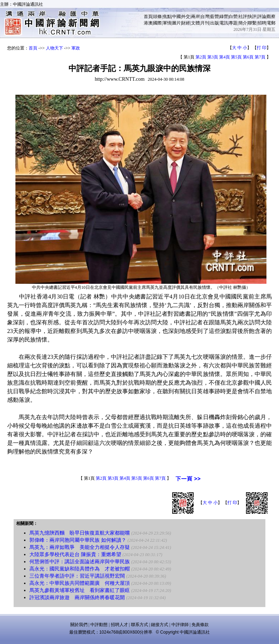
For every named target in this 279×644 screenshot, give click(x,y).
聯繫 (252, 23)
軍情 (167, 23)
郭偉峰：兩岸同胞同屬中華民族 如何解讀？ (78, 540)
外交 (186, 17)
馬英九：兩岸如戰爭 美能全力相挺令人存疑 (80, 547)
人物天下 (55, 48)
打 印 (262, 48)
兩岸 (195, 17)
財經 (186, 23)
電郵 (271, 23)
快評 (252, 17)
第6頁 (248, 57)
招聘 (262, 23)
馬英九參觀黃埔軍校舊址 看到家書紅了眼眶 (80, 590)
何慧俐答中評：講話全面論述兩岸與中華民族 (80, 562)
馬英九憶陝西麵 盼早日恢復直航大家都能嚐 (80, 533)
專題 (233, 23)
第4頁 (224, 57)
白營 (233, 17)
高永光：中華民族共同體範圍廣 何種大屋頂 (80, 583)
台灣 (205, 17)
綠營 (224, 17)
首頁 (148, 17)
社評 (243, 17)
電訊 (224, 23)
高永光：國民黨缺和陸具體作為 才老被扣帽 (80, 569)
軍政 (76, 48)
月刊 (205, 23)
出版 (214, 23)
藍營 (214, 17)
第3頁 (213, 57)
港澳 (148, 23)
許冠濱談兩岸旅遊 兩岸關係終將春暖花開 (77, 598)
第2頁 (201, 57)
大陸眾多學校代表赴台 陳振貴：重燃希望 (75, 554)
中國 (176, 17)
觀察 (271, 17)
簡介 (243, 23)
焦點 (167, 17)
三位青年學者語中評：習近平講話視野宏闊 (77, 576)
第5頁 (236, 57)
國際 (157, 23)
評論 (262, 17)
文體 (195, 23)
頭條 (157, 17)
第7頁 (260, 57)
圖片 (176, 23)
